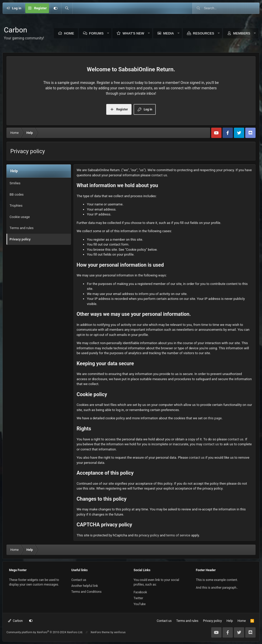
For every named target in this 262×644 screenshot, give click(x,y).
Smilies (15, 183)
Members (242, 33)
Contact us (79, 580)
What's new (133, 33)
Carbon (15, 621)
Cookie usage (20, 217)
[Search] (67, 8)
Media (169, 33)
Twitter (138, 598)
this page (215, 418)
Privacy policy (20, 239)
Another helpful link (85, 586)
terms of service (178, 535)
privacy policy (149, 535)
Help (230, 621)
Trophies (16, 206)
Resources (203, 33)
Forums (96, 33)
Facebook (140, 592)
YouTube (140, 604)
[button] (108, 33)
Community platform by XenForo (45, 632)
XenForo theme (100, 632)
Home (69, 33)
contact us (159, 175)
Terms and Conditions (87, 592)
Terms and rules (22, 228)
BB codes (17, 194)
